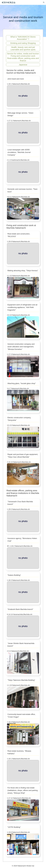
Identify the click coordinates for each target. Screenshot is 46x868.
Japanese (23, 65)
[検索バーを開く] (44, 2)
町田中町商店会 (9, 2)
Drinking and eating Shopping (23, 43)
